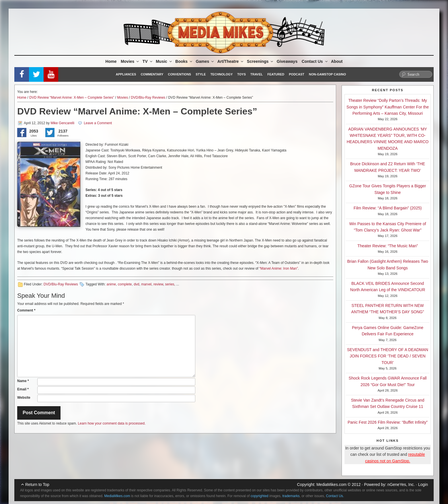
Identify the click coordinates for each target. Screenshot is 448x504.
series (170, 284)
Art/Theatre (231, 61)
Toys (241, 74)
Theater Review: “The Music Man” (388, 246)
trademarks (291, 496)
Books (184, 61)
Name (23, 381)
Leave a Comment (98, 123)
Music (164, 61)
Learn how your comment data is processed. (112, 423)
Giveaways (287, 61)
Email (23, 389)
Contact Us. (335, 496)
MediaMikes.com (331, 484)
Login (423, 484)
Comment (26, 310)
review (158, 284)
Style (201, 74)
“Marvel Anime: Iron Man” (279, 268)
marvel (146, 284)
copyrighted (260, 496)
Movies (130, 61)
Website (24, 398)
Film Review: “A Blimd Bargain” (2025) (388, 208)
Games (205, 61)
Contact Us (315, 61)
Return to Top (37, 484)
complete (125, 284)
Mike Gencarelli (62, 123)
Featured (276, 74)
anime (111, 284)
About (337, 61)
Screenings (260, 61)
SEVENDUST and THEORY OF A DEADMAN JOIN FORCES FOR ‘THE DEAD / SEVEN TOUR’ (388, 356)
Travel (257, 74)
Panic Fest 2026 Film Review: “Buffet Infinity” (388, 422)
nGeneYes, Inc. (401, 484)
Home (111, 61)
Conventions (179, 74)
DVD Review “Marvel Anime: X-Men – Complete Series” (72, 98)
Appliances (126, 74)
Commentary (152, 74)
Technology (222, 74)
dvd (136, 284)
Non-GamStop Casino (327, 74)
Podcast (297, 74)
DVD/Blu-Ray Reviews (148, 98)
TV (148, 61)
